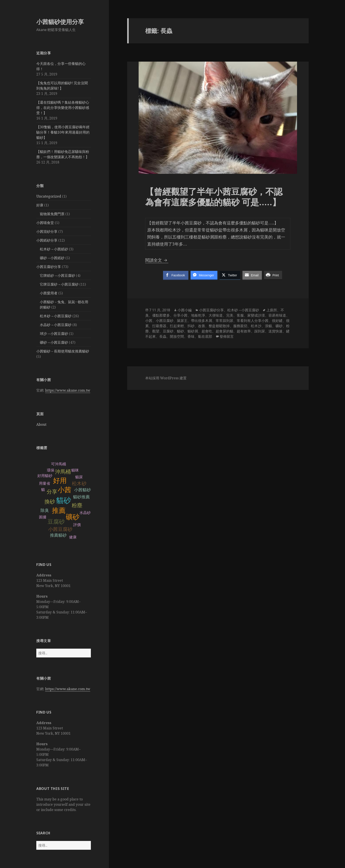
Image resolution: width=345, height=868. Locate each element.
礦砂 (73, 517)
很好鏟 (277, 321)
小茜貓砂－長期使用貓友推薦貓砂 (63, 351)
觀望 (156, 331)
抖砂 (191, 326)
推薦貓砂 (58, 535)
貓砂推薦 (81, 497)
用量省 (45, 484)
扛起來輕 (177, 326)
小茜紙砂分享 (47, 240)
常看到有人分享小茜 (253, 321)
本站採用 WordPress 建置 (166, 378)
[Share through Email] (252, 275)
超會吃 (207, 331)
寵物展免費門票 (52, 214)
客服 (240, 315)
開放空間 (177, 336)
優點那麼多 (161, 315)
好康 (40, 205)
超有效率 (244, 331)
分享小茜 (180, 315)
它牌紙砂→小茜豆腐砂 (57, 275)
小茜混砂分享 (47, 231)
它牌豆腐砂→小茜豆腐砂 (59, 284)
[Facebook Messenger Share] (204, 275)
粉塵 (77, 505)
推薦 (59, 511)
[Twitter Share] (230, 275)
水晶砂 (85, 513)
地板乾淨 (198, 315)
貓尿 (79, 477)
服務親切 (240, 326)
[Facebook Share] (176, 275)
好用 (60, 481)
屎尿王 (182, 321)
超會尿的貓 (224, 331)
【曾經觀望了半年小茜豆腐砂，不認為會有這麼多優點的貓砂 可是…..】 (214, 197)
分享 (52, 492)
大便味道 (216, 315)
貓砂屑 (193, 331)
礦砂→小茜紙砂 (52, 258)
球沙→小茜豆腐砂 (54, 334)
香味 (191, 336)
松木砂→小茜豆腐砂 (56, 316)
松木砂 (79, 484)
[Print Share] (273, 275)
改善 (202, 326)
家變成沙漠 (256, 315)
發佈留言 (227, 336)
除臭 (45, 510)
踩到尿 (260, 331)
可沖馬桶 (59, 464)
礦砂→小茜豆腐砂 (54, 342)
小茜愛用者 (49, 293)
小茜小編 (185, 310)
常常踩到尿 (224, 321)
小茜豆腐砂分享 (49, 267)
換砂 (50, 502)
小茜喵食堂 (45, 223)
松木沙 (256, 326)
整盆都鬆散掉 (219, 326)
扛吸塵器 (159, 326)
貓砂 (64, 500)
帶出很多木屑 (202, 321)
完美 (230, 315)
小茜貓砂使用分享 (60, 22)
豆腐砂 (56, 522)
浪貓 (268, 326)
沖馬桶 (63, 472)
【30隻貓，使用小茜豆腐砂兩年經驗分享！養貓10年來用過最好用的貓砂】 (63, 132)
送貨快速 (275, 331)
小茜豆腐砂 (60, 529)
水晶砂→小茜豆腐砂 (56, 325)
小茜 (64, 490)
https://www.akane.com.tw (68, 390)
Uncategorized (49, 196)
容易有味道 (277, 315)
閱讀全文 (157, 260)
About (41, 424)
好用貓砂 (45, 476)
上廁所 (272, 310)
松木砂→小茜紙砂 (54, 249)
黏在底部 (205, 336)
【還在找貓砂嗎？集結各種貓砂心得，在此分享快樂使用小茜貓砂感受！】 (63, 108)
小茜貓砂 (83, 490)
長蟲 (163, 336)
